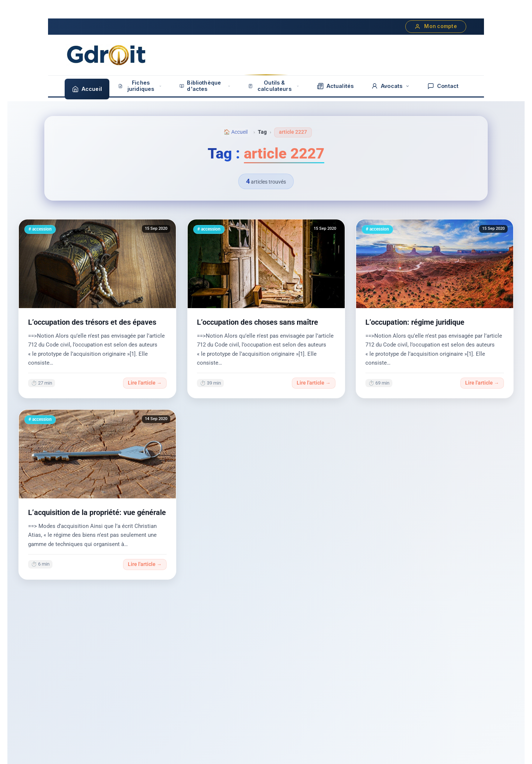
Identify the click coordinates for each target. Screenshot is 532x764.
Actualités (335, 86)
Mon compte (436, 26)
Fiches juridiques (140, 86)
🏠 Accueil (236, 132)
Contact (443, 86)
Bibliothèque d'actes (205, 86)
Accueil (87, 89)
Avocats (391, 86)
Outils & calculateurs (274, 86)
